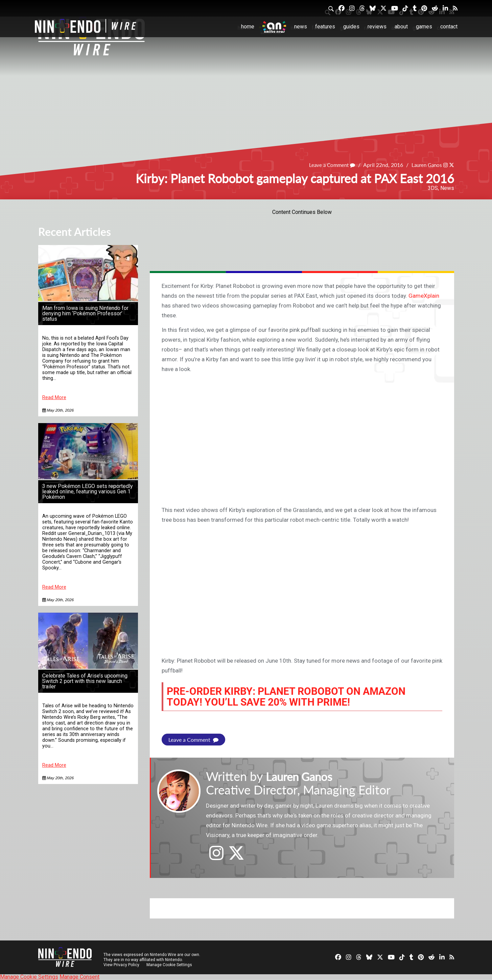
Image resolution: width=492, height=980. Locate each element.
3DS (433, 188)
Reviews (377, 27)
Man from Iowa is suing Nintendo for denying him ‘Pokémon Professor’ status (85, 313)
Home (248, 27)
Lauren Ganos (425, 165)
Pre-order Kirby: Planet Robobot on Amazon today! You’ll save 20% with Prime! (295, 696)
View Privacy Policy (121, 965)
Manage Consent (79, 977)
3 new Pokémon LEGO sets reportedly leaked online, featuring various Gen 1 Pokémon (88, 492)
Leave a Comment (328, 165)
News (301, 27)
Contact (449, 27)
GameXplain (424, 296)
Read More (54, 398)
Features (325, 27)
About (401, 27)
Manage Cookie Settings (170, 965)
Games (424, 27)
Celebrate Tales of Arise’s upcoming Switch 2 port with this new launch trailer (85, 681)
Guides (351, 27)
